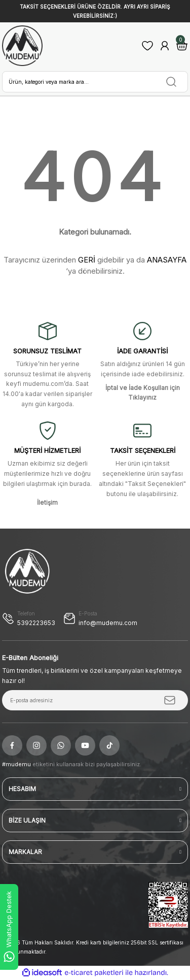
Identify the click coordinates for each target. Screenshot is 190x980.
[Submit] (170, 700)
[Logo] (22, 46)
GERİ (87, 260)
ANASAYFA (167, 260)
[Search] (95, 82)
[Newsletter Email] (95, 700)
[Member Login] (165, 46)
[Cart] (182, 46)
